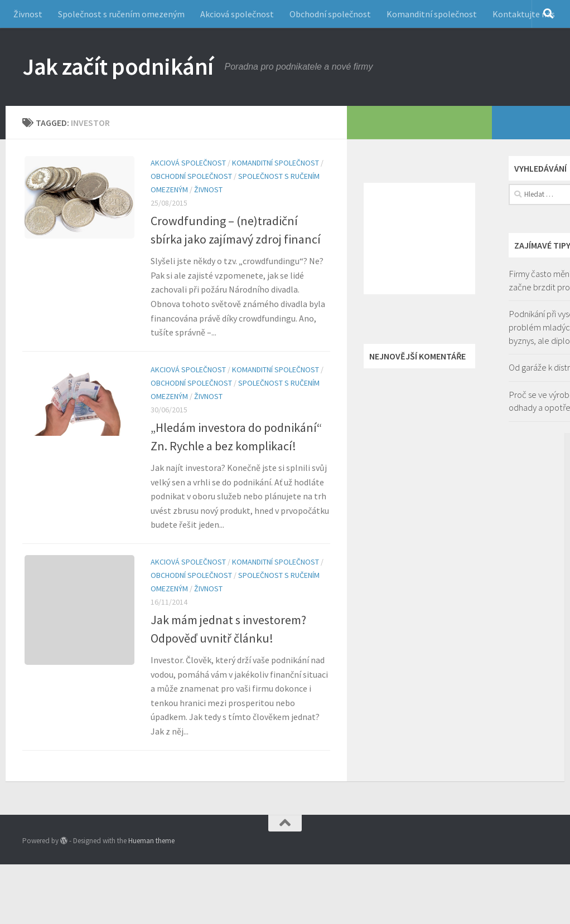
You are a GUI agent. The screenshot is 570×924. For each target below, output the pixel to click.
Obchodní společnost (330, 14)
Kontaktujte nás (524, 14)
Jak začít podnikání (118, 66)
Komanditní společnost (432, 14)
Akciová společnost (237, 14)
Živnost (28, 14)
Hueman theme (151, 841)
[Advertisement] (419, 239)
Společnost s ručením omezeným (121, 14)
